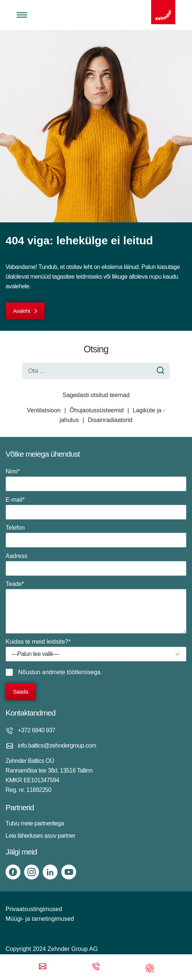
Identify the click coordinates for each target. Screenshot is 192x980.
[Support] (150, 967)
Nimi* (96, 480)
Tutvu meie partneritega (35, 823)
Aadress (96, 564)
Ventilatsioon (44, 410)
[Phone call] (96, 967)
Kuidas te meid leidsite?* (96, 650)
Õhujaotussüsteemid (97, 410)
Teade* (96, 607)
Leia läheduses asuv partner (40, 836)
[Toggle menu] (22, 15)
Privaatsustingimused (34, 909)
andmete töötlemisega (71, 672)
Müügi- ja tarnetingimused (40, 919)
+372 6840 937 (37, 730)
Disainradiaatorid (110, 420)
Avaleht (22, 311)
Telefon (96, 536)
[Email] (43, 967)
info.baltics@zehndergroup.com (57, 746)
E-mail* (96, 508)
